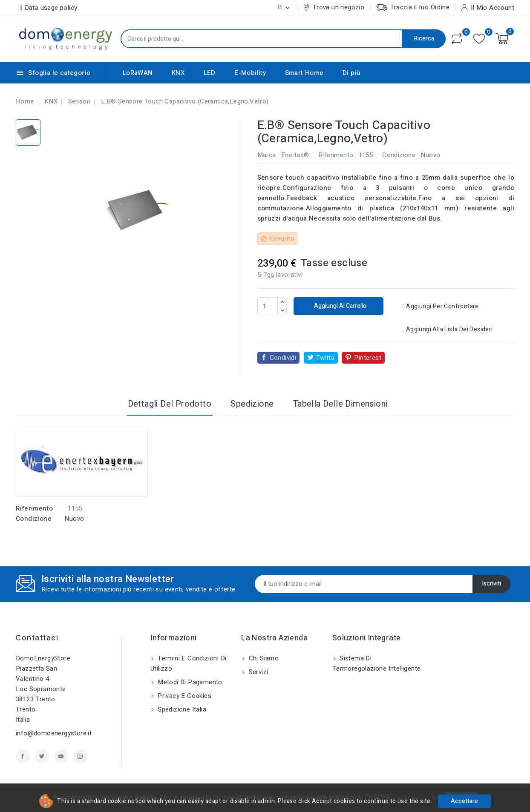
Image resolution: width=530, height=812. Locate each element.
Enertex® (295, 155)
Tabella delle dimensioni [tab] (340, 404)
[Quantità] (268, 306)
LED (210, 73)
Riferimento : (337, 155)
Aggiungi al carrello (340, 306)
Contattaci (37, 638)
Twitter (42, 756)
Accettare (464, 801)
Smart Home (304, 73)
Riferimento (34, 508)
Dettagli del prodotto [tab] (170, 404)
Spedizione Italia (181, 709)
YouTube (61, 756)
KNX (178, 73)
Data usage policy (51, 8)
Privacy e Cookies (184, 696)
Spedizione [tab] (252, 404)
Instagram (80, 756)
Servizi (257, 672)
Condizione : (400, 155)
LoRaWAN (138, 73)
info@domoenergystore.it (54, 733)
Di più (351, 73)
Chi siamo (263, 658)
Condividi (283, 358)
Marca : (268, 155)
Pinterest (368, 358)
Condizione (34, 519)
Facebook (23, 756)
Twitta (325, 358)
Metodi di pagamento (189, 682)
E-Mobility (250, 73)
